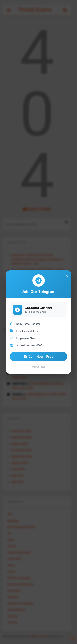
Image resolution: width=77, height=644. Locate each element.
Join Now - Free (38, 356)
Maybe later (38, 367)
